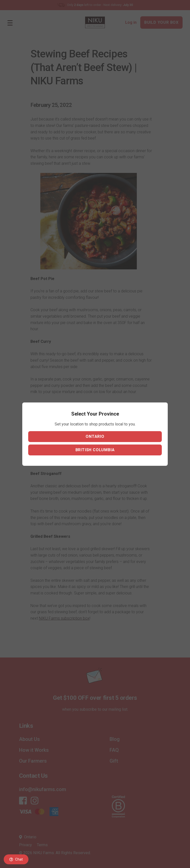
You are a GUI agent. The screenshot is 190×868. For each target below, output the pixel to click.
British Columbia (95, 450)
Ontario (95, 436)
